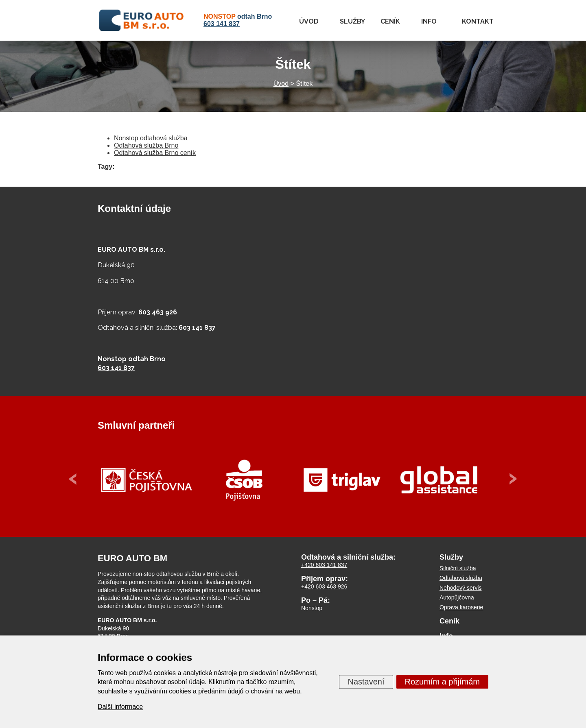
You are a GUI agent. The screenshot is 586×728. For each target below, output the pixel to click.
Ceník (390, 21)
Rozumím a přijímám (442, 682)
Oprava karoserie (461, 607)
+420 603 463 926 (324, 586)
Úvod (309, 21)
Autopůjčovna (457, 597)
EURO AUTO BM (132, 558)
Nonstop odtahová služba (151, 138)
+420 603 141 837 (324, 565)
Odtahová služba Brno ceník (155, 153)
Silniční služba (458, 568)
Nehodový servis (461, 588)
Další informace (120, 707)
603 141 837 (222, 24)
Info (429, 21)
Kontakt (478, 21)
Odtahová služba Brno (146, 145)
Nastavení (366, 682)
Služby (352, 21)
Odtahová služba (461, 578)
